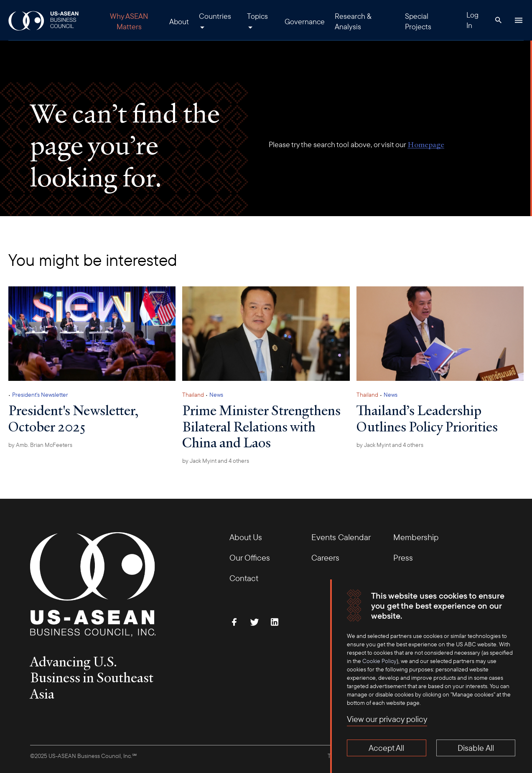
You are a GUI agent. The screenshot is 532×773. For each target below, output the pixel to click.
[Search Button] (499, 20)
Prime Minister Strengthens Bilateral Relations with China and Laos (261, 426)
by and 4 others (216, 461)
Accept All (386, 748)
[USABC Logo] (44, 20)
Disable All (476, 748)
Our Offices (250, 557)
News (216, 395)
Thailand (193, 395)
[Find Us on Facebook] (234, 622)
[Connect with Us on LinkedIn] (275, 622)
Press (403, 557)
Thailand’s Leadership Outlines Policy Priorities (427, 418)
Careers (325, 557)
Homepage (426, 144)
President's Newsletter (40, 395)
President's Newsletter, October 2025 (73, 418)
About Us (246, 537)
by (40, 445)
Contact (244, 578)
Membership (416, 537)
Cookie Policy (379, 661)
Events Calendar (341, 537)
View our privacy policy (387, 719)
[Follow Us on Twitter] (255, 622)
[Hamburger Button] (519, 20)
